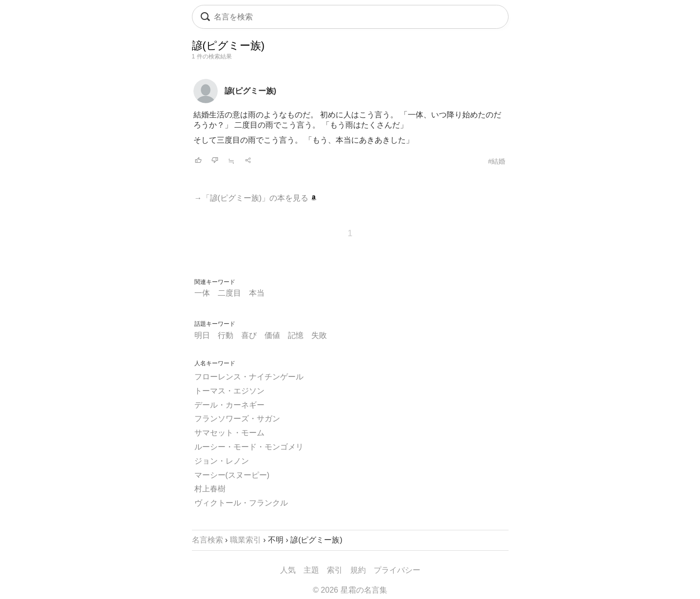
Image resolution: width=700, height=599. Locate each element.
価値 (272, 335)
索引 (335, 570)
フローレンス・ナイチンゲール (249, 377)
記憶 (296, 335)
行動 (226, 335)
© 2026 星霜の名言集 (350, 590)
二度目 (229, 293)
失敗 (319, 335)
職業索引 (246, 540)
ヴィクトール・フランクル (241, 503)
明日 (202, 335)
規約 (358, 570)
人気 (288, 570)
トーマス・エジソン (229, 391)
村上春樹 (210, 489)
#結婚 (497, 161)
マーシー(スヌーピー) (232, 475)
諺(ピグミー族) (251, 91)
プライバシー (397, 570)
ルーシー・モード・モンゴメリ (249, 447)
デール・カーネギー (229, 405)
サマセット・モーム (229, 433)
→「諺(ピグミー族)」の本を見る (255, 198)
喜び (249, 335)
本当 (257, 293)
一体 (202, 293)
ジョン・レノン (222, 461)
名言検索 (208, 540)
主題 (311, 570)
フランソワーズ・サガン (237, 419)
